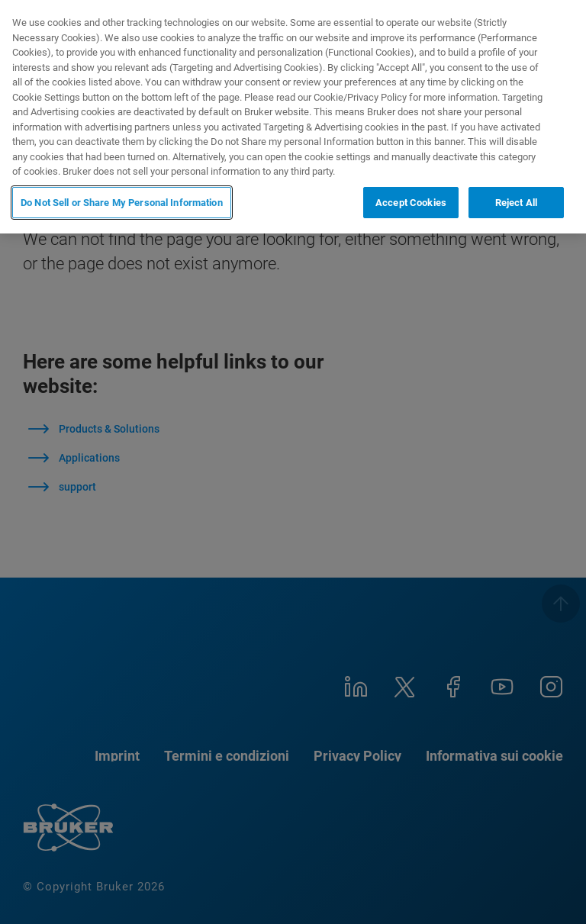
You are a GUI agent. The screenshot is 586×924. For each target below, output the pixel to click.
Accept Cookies (411, 203)
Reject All (516, 203)
